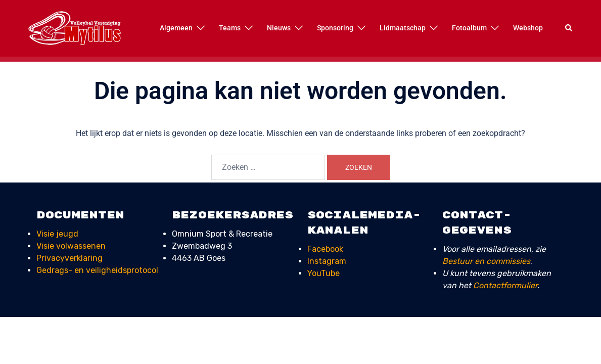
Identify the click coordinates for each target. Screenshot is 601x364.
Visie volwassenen (71, 246)
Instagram (327, 261)
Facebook (325, 249)
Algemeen (176, 28)
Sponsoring (335, 28)
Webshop (528, 28)
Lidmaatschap (403, 28)
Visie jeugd (57, 234)
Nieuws (279, 28)
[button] (569, 28)
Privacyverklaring (70, 258)
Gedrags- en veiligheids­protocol (97, 270)
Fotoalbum (469, 28)
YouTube (323, 273)
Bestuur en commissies (486, 261)
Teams (230, 28)
